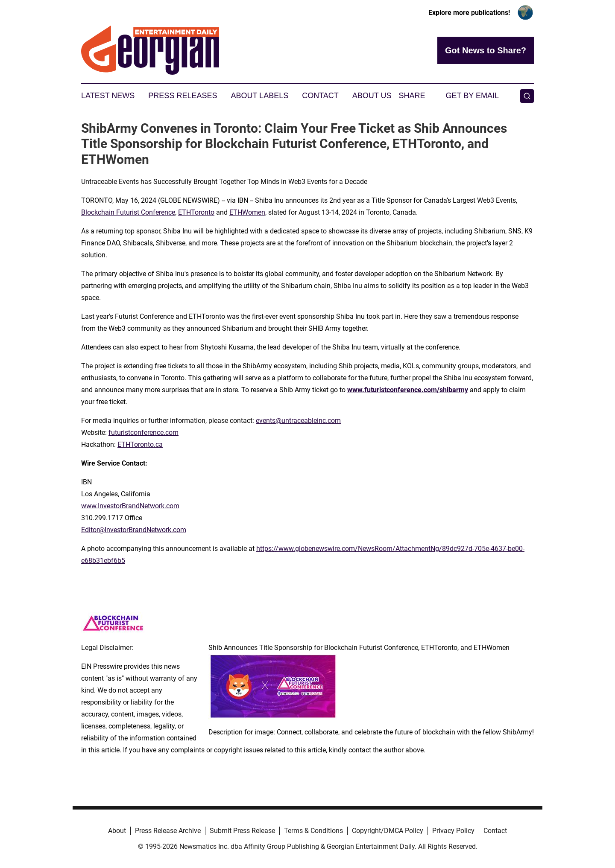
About (117, 831)
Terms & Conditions (313, 831)
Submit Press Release (242, 831)
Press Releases (183, 96)
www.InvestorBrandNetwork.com (130, 506)
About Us (372, 96)
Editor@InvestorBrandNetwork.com (134, 530)
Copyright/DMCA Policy (388, 831)
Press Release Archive (168, 831)
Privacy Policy (453, 831)
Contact (320, 96)
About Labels (259, 96)
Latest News (108, 96)
